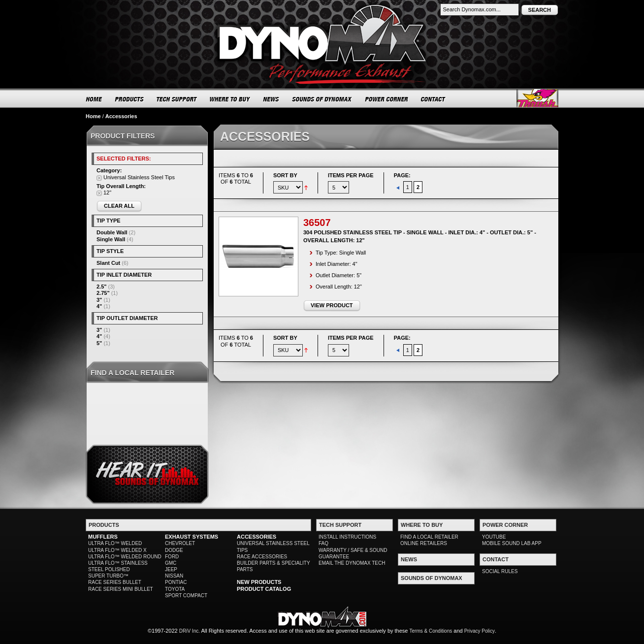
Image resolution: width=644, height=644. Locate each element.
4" (99, 306)
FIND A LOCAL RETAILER (429, 537)
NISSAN (174, 576)
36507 (317, 223)
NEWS (271, 99)
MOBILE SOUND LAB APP (512, 543)
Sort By (285, 175)
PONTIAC (176, 582)
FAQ (323, 543)
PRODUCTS (129, 99)
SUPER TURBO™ (108, 576)
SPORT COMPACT (186, 596)
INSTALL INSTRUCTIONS (347, 537)
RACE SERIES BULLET (115, 582)
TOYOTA (175, 589)
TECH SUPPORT (177, 99)
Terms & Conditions (431, 631)
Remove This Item (99, 178)
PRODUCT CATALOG (264, 589)
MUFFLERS (103, 537)
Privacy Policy (480, 631)
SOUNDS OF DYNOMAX (322, 99)
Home (93, 116)
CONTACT (434, 99)
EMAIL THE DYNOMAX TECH (352, 563)
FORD (172, 557)
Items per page (351, 175)
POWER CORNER (387, 99)
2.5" (102, 287)
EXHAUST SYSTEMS (192, 537)
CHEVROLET (180, 543)
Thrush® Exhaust (537, 98)
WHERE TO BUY (230, 99)
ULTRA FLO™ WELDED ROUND (125, 557)
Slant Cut (108, 263)
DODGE (174, 550)
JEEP (171, 569)
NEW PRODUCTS (259, 582)
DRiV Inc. (190, 631)
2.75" (103, 293)
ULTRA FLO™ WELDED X (117, 550)
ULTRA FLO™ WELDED (115, 543)
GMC (171, 563)
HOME (94, 99)
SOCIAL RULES (500, 571)
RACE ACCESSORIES (262, 557)
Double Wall (112, 232)
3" (99, 300)
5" (99, 343)
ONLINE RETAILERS (424, 543)
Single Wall (111, 239)
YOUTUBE (494, 537)
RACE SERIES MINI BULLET (121, 589)
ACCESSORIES (257, 537)
